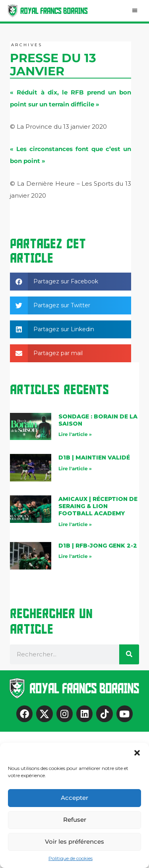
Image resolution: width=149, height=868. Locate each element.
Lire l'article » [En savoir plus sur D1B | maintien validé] (75, 468)
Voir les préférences (74, 841)
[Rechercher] (129, 654)
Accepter (74, 798)
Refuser (75, 820)
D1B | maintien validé (94, 458)
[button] (137, 753)
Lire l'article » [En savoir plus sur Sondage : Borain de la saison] (75, 434)
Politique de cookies (71, 858)
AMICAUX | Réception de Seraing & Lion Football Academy (98, 506)
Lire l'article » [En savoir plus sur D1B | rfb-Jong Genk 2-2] (75, 556)
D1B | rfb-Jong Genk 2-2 (98, 546)
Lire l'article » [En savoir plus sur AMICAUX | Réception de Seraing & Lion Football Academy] (75, 524)
